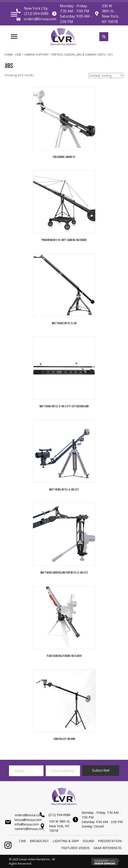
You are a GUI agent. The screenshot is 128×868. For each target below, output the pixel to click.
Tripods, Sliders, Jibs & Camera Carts (78, 54)
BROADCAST (39, 841)
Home (9, 54)
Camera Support (36, 54)
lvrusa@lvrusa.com (28, 820)
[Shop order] (106, 76)
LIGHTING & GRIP (66, 841)
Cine (18, 54)
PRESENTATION (110, 841)
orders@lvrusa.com (40, 19)
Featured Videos (76, 848)
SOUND (88, 841)
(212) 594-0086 (36, 14)
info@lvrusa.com (27, 824)
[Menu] (14, 14)
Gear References (108, 848)
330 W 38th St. (108, 8)
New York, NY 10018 (110, 19)
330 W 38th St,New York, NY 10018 (60, 826)
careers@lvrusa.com (29, 829)
